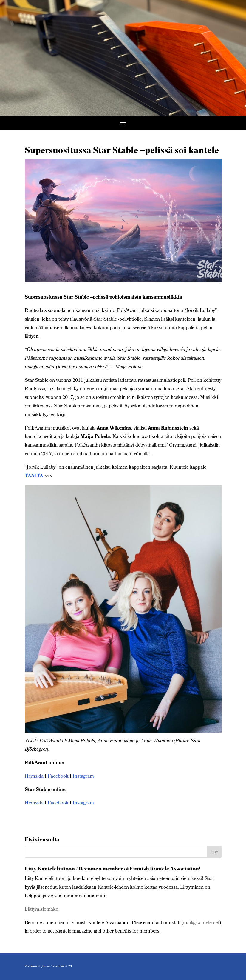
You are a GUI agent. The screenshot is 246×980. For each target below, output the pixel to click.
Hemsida (34, 777)
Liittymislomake (41, 910)
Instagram (83, 777)
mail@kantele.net (201, 923)
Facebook (58, 777)
